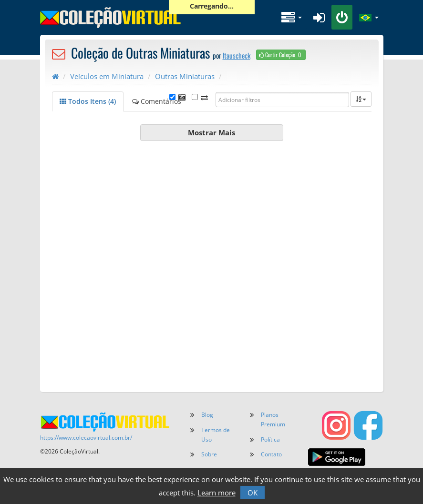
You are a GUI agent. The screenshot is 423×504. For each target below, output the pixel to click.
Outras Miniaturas (185, 76)
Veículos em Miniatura (107, 76)
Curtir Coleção (281, 55)
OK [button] (253, 493)
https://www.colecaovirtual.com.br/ (86, 438)
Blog (207, 415)
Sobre (209, 454)
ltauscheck (237, 55)
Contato (271, 454)
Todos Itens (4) (88, 101)
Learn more (217, 493)
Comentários (157, 101)
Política (270, 439)
